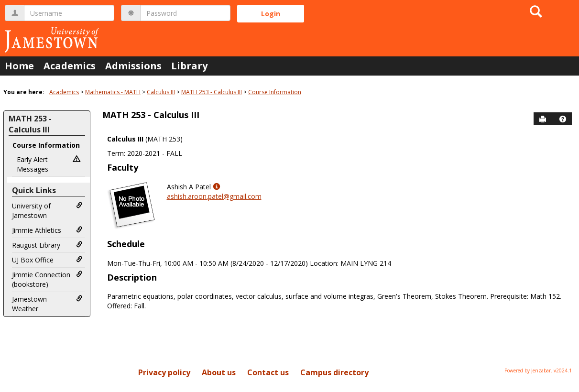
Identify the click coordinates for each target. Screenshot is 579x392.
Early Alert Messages (50, 164)
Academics (70, 66)
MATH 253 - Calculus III (212, 92)
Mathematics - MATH (113, 92)
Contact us (268, 372)
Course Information (275, 92)
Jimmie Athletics (47, 230)
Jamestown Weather (47, 304)
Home (19, 66)
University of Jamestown (47, 211)
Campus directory (334, 372)
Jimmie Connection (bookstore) (47, 279)
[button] (563, 119)
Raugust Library (47, 245)
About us (219, 372)
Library (189, 66)
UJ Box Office (47, 260)
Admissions (133, 66)
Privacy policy (164, 372)
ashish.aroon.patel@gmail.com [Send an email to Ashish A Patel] (214, 196)
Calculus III (161, 92)
